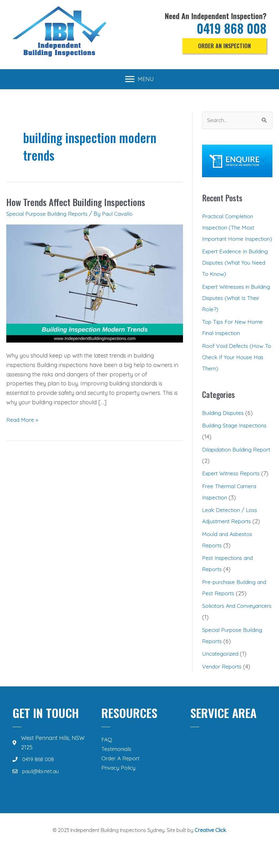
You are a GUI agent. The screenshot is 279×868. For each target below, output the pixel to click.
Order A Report (122, 770)
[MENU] (139, 79)
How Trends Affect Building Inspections (77, 202)
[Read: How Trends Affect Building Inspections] (95, 283)
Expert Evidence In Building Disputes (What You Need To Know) (233, 274)
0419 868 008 (230, 28)
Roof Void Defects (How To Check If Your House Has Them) (237, 368)
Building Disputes (224, 424)
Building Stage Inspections (236, 437)
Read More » (23, 420)
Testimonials (117, 760)
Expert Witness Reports (232, 485)
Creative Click (210, 842)
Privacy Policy (119, 779)
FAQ (107, 751)
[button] (224, 46)
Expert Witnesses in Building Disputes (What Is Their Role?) (236, 309)
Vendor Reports (223, 678)
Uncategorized (221, 665)
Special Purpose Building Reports (49, 214)
